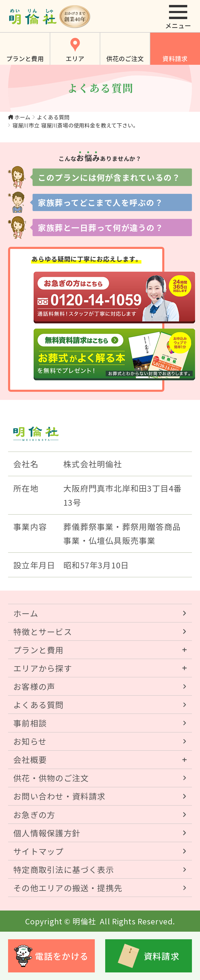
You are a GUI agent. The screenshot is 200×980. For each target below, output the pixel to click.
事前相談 (30, 723)
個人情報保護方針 (47, 833)
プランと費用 (25, 59)
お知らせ (30, 741)
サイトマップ (38, 851)
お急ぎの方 (34, 815)
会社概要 (30, 759)
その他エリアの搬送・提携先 (68, 888)
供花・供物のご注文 (51, 778)
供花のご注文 (125, 59)
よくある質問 (53, 117)
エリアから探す (43, 668)
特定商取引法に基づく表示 (64, 869)
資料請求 (175, 59)
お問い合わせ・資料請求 (60, 796)
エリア (75, 59)
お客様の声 (34, 686)
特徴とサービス (43, 631)
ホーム (22, 117)
